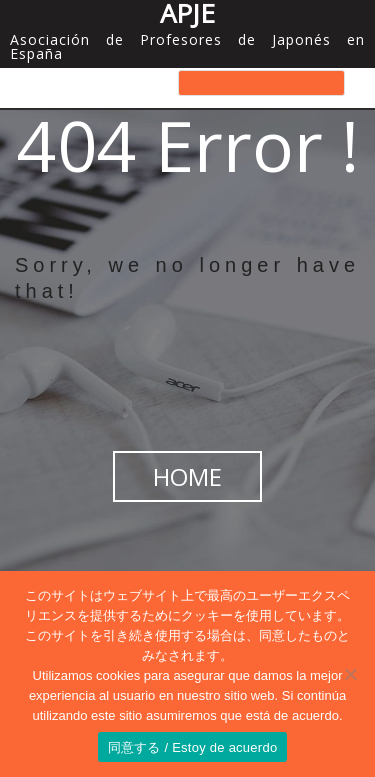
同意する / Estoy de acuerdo (193, 747)
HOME (187, 476)
